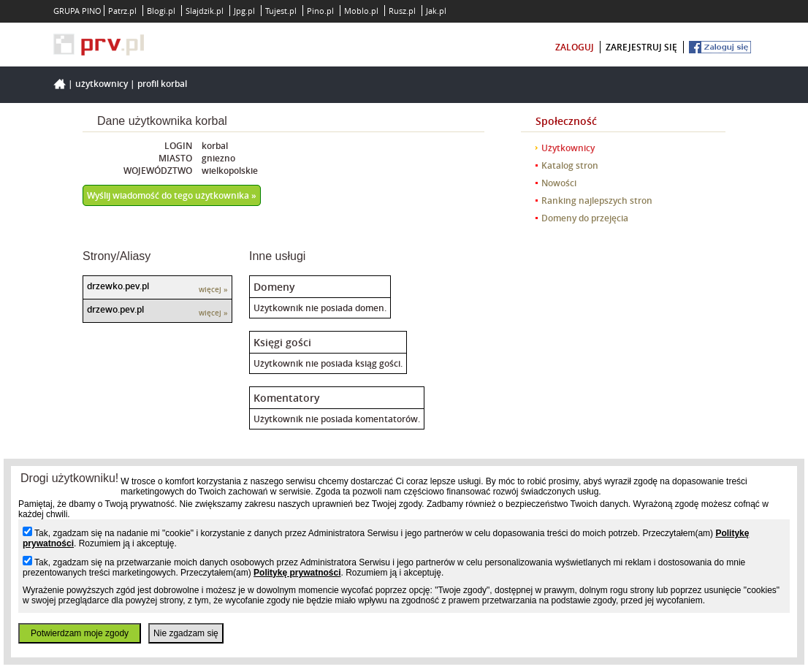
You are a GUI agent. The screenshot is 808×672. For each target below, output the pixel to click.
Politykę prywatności (297, 573)
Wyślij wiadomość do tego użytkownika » (172, 195)
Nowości (559, 183)
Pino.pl (320, 11)
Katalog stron (570, 165)
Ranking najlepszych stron (597, 201)
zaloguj (575, 47)
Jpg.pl (244, 11)
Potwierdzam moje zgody (80, 633)
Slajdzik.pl (205, 11)
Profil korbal (162, 84)
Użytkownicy (102, 84)
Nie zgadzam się (186, 633)
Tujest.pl (281, 11)
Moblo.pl (361, 11)
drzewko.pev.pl (118, 286)
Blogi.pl (161, 11)
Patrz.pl (122, 11)
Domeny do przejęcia (585, 218)
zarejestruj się (641, 47)
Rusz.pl (402, 11)
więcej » (213, 290)
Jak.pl (436, 11)
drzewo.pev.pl (115, 309)
